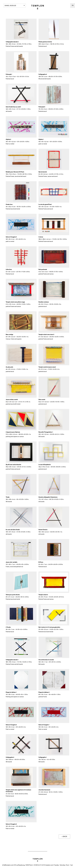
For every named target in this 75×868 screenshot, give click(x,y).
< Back (64, 837)
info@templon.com (8, 865)
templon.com (49, 865)
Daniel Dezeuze (15, 6)
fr (73, 6)
